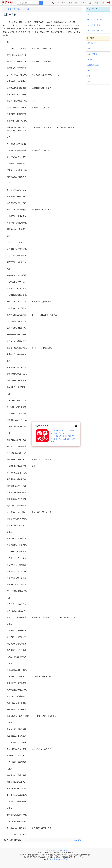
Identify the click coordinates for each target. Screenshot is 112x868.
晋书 (89, 70)
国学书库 (17, 9)
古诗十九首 (26, 9)
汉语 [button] (76, 3)
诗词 (70, 3)
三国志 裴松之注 (93, 65)
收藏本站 (52, 850)
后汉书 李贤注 (92, 54)
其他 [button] (97, 3)
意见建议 (60, 850)
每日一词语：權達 (94, 25)
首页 (10, 9)
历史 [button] (90, 3)
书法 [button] (83, 3)
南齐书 (90, 81)
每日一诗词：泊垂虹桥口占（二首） (97, 31)
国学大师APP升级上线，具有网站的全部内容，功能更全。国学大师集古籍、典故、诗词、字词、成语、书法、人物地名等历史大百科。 (63, 436)
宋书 (89, 76)
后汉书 (90, 59)
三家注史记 (91, 43)
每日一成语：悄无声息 (95, 19)
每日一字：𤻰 (91, 14)
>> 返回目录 (76, 840)
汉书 (89, 48)
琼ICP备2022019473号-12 (59, 859)
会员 (103, 3)
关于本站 (45, 850)
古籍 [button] (64, 3)
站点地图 (67, 850)
